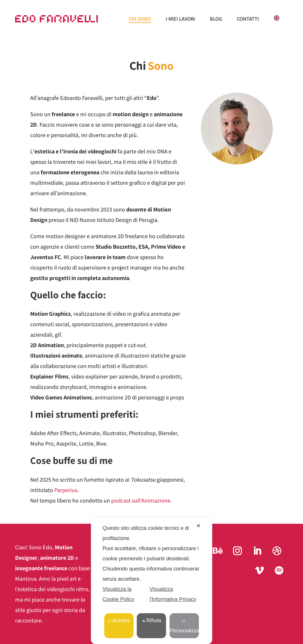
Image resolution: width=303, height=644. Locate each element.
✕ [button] (198, 526)
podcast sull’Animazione (141, 501)
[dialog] (151, 581)
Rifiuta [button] (151, 620)
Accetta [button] (119, 620)
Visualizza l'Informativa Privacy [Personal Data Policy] (173, 594)
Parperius (66, 490)
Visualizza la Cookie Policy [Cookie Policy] (118, 594)
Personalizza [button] (184, 626)
